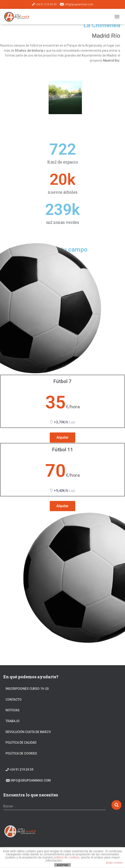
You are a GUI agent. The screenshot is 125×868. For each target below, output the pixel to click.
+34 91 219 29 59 (44, 4)
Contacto (14, 700)
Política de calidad (21, 743)
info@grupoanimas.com (76, 4)
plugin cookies (114, 863)
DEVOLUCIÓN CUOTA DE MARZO (28, 732)
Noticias (13, 710)
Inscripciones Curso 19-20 (27, 689)
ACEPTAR (62, 865)
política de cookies (66, 857)
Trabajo (13, 721)
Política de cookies (21, 753)
